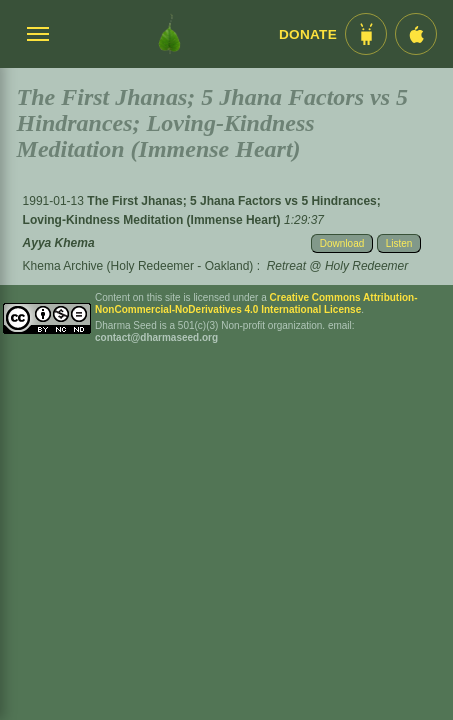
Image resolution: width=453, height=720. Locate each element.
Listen (399, 243)
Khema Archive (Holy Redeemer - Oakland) (138, 266)
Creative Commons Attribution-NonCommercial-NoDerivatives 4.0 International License (256, 303)
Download (342, 243)
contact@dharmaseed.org (156, 337)
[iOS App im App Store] (416, 34)
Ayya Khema (59, 243)
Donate (308, 34)
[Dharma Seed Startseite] (169, 34)
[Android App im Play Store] (366, 34)
